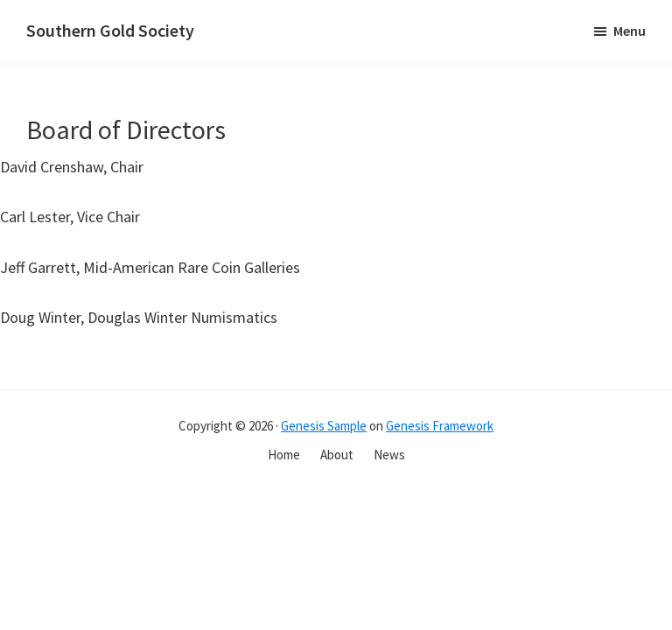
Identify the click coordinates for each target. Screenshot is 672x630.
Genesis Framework (440, 426)
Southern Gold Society (110, 30)
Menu (630, 31)
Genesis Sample (324, 426)
